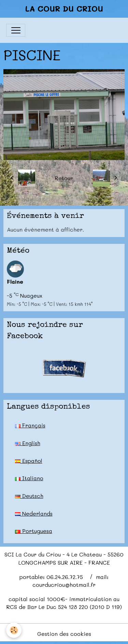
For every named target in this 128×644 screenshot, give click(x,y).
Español (29, 461)
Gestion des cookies (64, 634)
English (28, 443)
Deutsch (29, 496)
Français (30, 425)
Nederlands (34, 513)
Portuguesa (34, 531)
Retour (64, 178)
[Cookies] (14, 630)
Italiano (29, 478)
